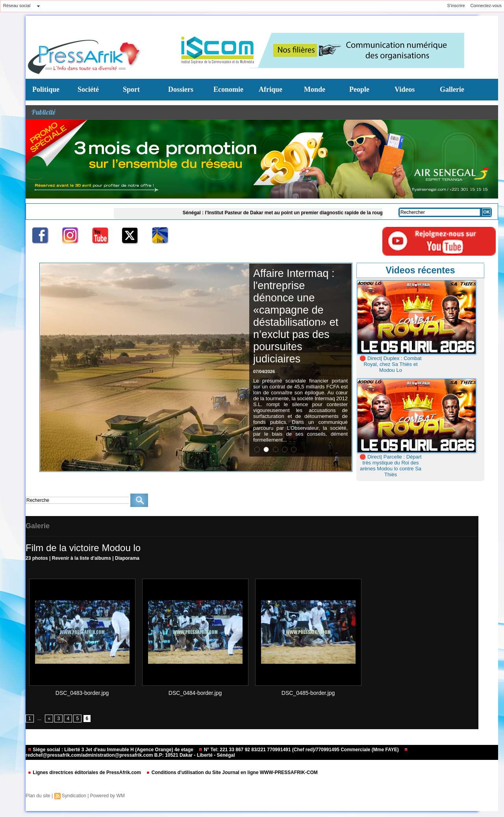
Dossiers (181, 89)
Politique (46, 89)
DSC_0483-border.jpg (82, 693)
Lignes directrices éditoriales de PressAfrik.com (85, 772)
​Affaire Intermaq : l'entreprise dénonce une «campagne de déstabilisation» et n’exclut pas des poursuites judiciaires (296, 316)
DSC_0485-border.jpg (308, 693)
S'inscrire (456, 6)
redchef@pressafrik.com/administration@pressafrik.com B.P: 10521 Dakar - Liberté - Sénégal (217, 753)
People (359, 89)
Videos (405, 89)
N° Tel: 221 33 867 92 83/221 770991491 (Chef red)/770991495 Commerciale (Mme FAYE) (299, 750)
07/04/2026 (264, 371)
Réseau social (17, 6)
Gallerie (452, 89)
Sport (131, 89)
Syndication (74, 796)
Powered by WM (107, 796)
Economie (228, 89)
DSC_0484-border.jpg (195, 693)
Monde (315, 89)
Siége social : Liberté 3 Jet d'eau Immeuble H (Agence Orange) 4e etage (111, 750)
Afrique (271, 89)
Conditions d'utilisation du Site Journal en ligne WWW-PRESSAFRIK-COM (232, 772)
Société (88, 89)
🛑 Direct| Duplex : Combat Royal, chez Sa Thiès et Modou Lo (390, 364)
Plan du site (38, 796)
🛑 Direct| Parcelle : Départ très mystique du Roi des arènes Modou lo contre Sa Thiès (390, 466)
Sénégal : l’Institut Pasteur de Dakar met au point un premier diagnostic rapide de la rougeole (290, 213)
